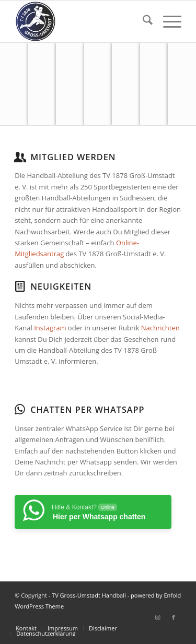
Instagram (50, 328)
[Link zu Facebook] (174, 617)
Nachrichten (160, 328)
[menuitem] (142, 21)
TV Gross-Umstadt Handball (89, 595)
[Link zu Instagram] (158, 617)
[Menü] (167, 21)
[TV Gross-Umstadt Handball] (81, 21)
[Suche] (142, 21)
